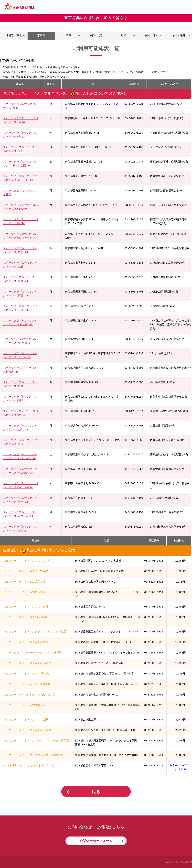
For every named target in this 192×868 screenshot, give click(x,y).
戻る (96, 792)
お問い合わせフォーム (96, 841)
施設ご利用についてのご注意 (100, 94)
